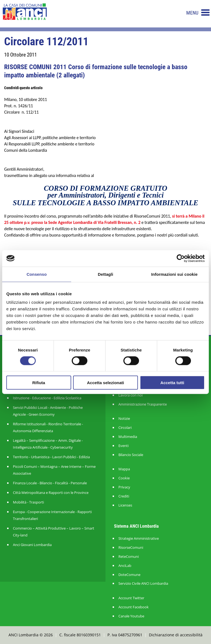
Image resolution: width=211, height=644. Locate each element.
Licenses (125, 505)
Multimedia (128, 437)
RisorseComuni (131, 548)
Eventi (123, 446)
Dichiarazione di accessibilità (176, 635)
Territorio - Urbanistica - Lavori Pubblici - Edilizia (51, 457)
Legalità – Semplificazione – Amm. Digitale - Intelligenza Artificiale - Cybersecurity (48, 444)
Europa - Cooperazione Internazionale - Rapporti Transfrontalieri (52, 515)
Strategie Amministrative (139, 538)
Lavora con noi (131, 395)
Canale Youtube (131, 616)
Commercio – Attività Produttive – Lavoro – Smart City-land (54, 532)
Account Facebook (134, 607)
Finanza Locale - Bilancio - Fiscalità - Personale (50, 483)
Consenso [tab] (37, 274)
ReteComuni (129, 557)
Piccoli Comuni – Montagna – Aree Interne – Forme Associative (54, 470)
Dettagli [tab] (105, 274)
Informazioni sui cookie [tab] (174, 274)
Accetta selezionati (105, 383)
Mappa (124, 469)
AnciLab (125, 566)
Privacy (124, 487)
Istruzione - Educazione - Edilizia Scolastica (47, 398)
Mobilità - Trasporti (28, 502)
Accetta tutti (172, 383)
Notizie (124, 419)
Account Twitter (131, 598)
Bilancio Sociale (131, 455)
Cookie (124, 478)
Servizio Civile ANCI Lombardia (143, 583)
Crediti (124, 496)
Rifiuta (39, 383)
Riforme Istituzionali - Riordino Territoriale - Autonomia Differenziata (48, 427)
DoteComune (129, 575)
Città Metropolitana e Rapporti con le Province (51, 493)
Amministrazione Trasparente (143, 404)
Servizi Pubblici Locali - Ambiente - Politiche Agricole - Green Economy (48, 411)
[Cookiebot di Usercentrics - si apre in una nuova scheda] (181, 258)
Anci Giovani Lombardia (32, 545)
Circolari (125, 428)
